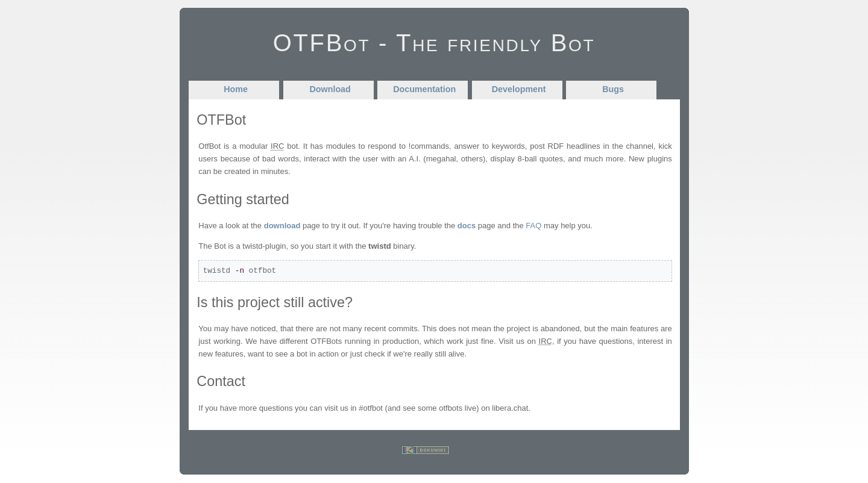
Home (236, 89)
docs (467, 226)
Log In (459, 453)
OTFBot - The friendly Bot (434, 43)
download (282, 226)
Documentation (424, 89)
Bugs (613, 89)
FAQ (533, 226)
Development (519, 89)
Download (330, 89)
